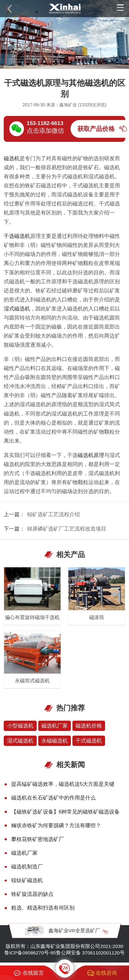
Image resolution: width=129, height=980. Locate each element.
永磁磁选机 (55, 741)
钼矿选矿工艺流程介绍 (53, 514)
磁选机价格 (89, 726)
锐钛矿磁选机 (27, 880)
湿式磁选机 (17, 309)
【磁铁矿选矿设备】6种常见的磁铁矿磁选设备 (66, 812)
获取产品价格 (96, 129)
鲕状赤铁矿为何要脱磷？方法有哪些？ (56, 826)
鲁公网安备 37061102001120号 (90, 953)
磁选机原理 (91, 455)
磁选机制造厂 (27, 867)
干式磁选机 (89, 741)
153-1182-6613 (45, 123)
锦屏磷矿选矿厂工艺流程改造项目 (67, 529)
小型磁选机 (20, 726)
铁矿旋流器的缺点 (32, 894)
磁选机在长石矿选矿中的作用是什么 (53, 798)
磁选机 (12, 159)
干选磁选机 (17, 236)
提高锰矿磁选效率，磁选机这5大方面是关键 (63, 784)
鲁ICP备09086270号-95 (30, 953)
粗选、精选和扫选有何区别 (43, 908)
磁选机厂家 (55, 726)
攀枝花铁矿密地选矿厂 (38, 839)
